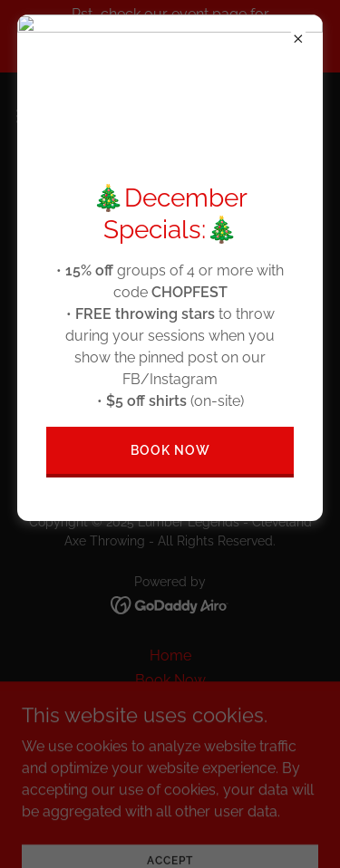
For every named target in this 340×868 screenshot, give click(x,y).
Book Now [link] (170, 680)
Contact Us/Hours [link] (170, 802)
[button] (32, 116)
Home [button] (170, 656)
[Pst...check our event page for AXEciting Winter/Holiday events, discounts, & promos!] (170, 36)
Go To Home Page (170, 366)
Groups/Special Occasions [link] (170, 753)
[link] (170, 116)
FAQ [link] (170, 778)
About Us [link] (170, 729)
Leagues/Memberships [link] (170, 704)
